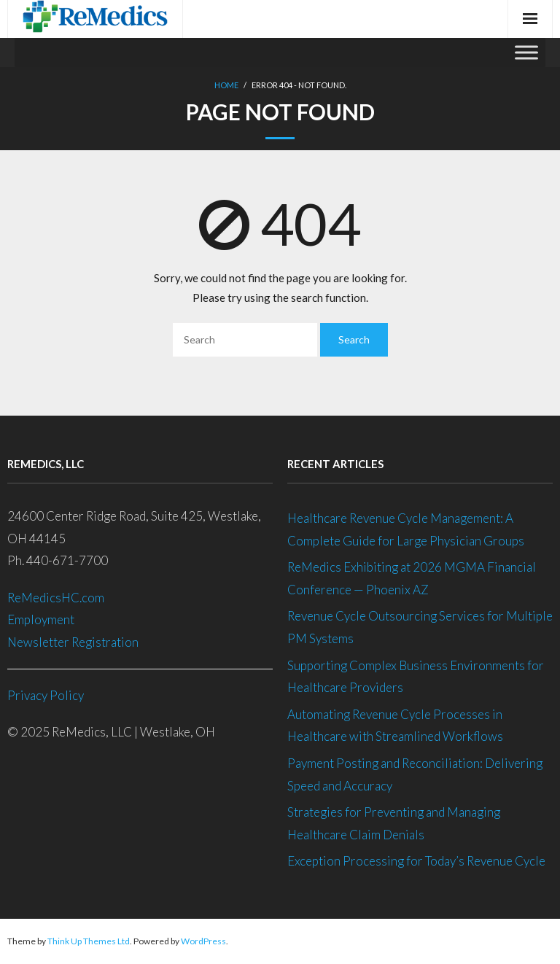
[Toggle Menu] (526, 52)
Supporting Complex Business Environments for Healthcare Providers (416, 677)
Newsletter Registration (73, 642)
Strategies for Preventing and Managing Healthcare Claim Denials (394, 823)
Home (226, 85)
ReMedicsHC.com (56, 598)
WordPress (203, 941)
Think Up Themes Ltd (89, 941)
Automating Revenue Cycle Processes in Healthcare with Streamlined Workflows (395, 726)
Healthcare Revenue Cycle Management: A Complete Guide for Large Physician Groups (407, 529)
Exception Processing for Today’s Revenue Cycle (416, 861)
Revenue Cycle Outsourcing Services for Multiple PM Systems (420, 627)
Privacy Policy (46, 695)
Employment (42, 619)
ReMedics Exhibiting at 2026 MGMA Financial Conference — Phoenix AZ (412, 578)
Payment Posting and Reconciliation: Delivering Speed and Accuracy (415, 774)
